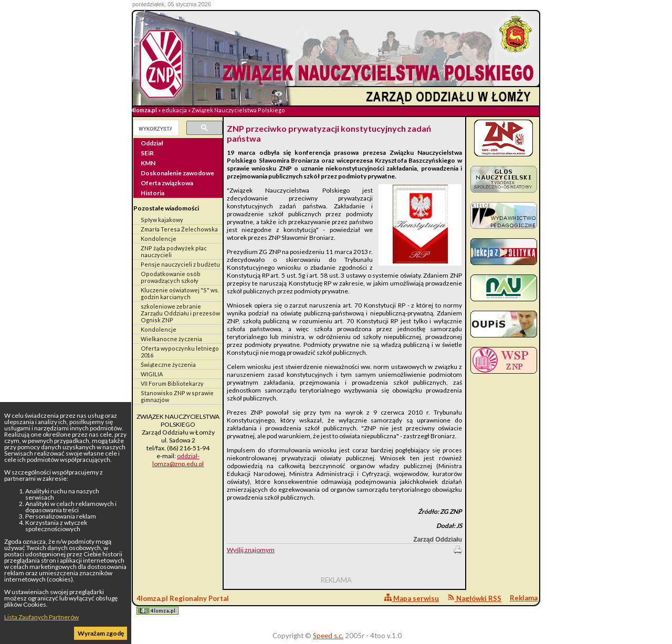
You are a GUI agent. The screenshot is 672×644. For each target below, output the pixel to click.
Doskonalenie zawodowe (177, 173)
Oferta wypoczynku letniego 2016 (180, 352)
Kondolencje (159, 239)
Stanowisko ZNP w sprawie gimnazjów (177, 396)
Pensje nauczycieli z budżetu (180, 264)
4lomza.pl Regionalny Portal (183, 604)
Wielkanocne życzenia (171, 339)
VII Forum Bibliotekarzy (172, 383)
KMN (148, 163)
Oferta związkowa (167, 183)
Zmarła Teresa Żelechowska (179, 229)
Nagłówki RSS (474, 598)
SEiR (147, 153)
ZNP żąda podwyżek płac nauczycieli (174, 251)
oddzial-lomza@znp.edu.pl (178, 460)
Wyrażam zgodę (101, 633)
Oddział (152, 143)
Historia (153, 193)
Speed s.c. (328, 636)
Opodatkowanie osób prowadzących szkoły (171, 277)
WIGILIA (152, 374)
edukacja (174, 110)
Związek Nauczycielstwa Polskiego (238, 110)
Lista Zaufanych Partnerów (41, 617)
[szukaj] (155, 129)
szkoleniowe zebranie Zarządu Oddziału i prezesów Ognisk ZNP (180, 313)
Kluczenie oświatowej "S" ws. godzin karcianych (180, 293)
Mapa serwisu (412, 598)
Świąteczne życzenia (168, 365)
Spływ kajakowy (162, 220)
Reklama (524, 598)
